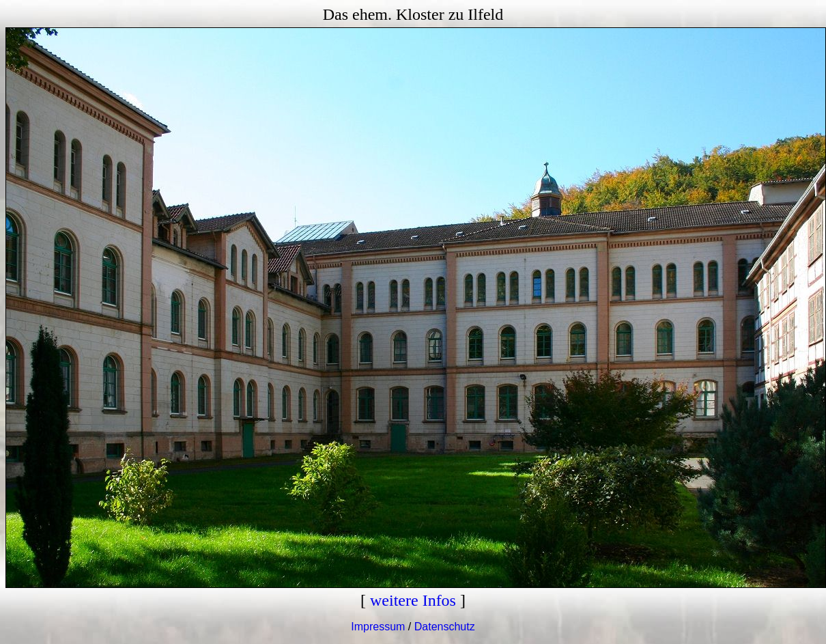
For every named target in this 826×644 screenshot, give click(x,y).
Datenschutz (445, 627)
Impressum (378, 627)
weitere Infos (413, 600)
